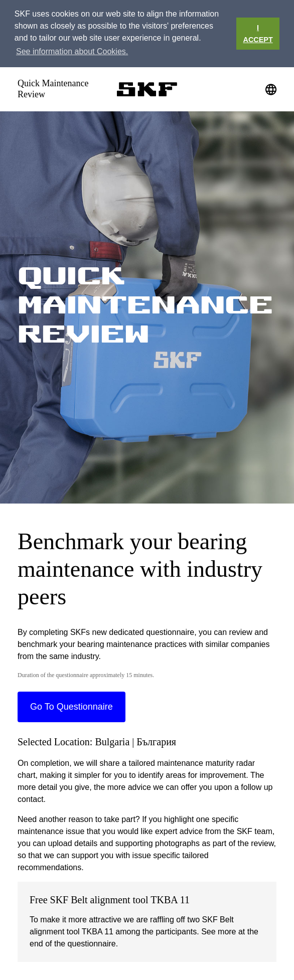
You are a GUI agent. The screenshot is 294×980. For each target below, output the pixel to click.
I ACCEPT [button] (258, 34)
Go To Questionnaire (71, 707)
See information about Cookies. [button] (72, 51)
